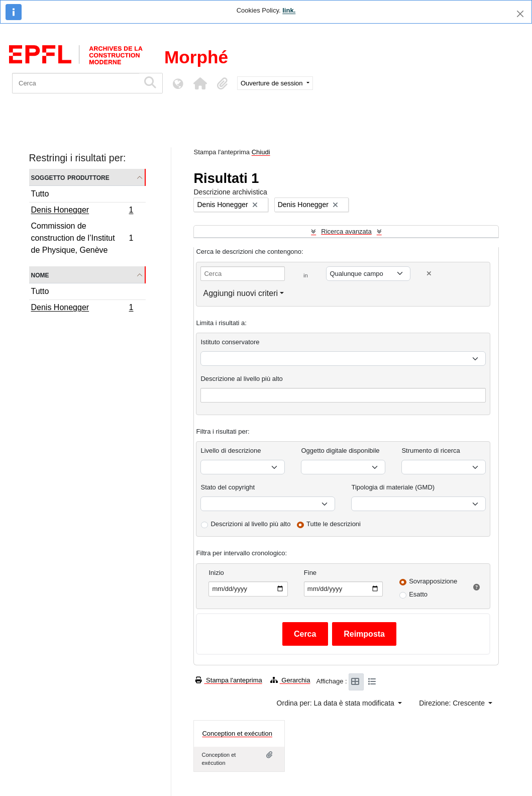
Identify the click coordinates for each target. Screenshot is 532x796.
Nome (40, 275)
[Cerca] (76, 83)
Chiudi (261, 152)
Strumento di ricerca (431, 451)
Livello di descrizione (231, 451)
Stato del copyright (228, 487)
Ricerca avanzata (346, 231)
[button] (200, 83)
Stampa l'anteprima (229, 680)
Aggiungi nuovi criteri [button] (240, 293)
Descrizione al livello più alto (241, 379)
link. (289, 10)
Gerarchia (290, 680)
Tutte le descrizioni (334, 524)
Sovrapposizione (433, 581)
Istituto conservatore (230, 342)
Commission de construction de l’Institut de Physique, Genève (82, 238)
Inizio (216, 573)
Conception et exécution (237, 733)
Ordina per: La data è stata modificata (337, 703)
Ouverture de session (273, 83)
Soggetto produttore (70, 177)
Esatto (418, 594)
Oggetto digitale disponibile (340, 451)
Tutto (40, 194)
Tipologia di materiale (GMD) (393, 487)
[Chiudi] (520, 14)
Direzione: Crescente (453, 703)
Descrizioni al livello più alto (250, 524)
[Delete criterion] (429, 274)
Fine (310, 573)
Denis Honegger (82, 211)
